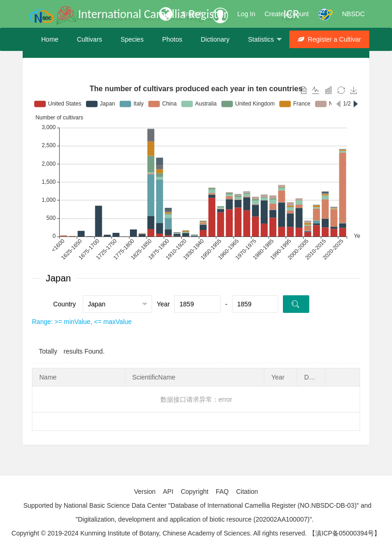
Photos (172, 39)
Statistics (265, 40)
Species (132, 39)
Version (145, 492)
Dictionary (215, 39)
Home (50, 39)
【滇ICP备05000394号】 (345, 533)
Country (64, 304)
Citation (247, 492)
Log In (246, 14)
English (192, 14)
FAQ (222, 492)
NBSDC (353, 14)
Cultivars (89, 39)
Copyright (195, 492)
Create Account (287, 14)
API (168, 492)
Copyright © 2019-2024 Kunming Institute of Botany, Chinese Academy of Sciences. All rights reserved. (159, 533)
